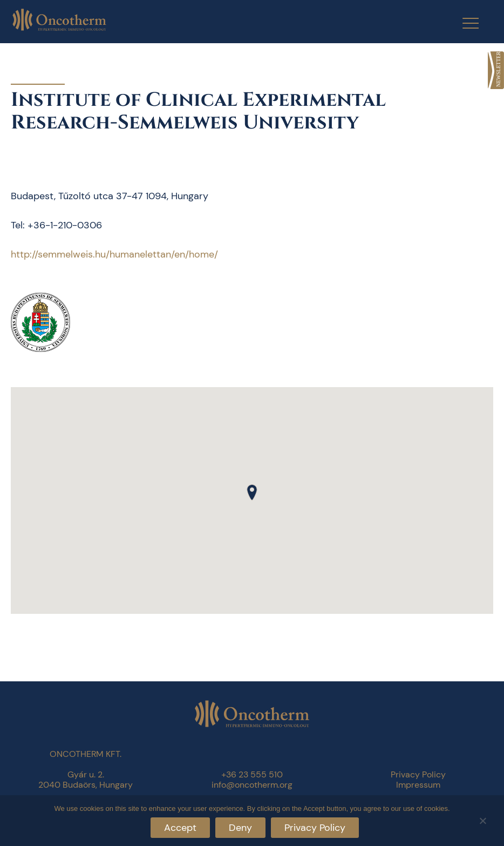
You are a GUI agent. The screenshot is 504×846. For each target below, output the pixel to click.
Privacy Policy (315, 828)
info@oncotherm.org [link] (252, 785)
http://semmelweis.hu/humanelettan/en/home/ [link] (114, 254)
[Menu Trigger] (464, 23)
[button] (252, 492)
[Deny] (482, 819)
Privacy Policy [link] (418, 774)
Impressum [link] (418, 785)
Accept (180, 828)
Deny (240, 828)
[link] (496, 70)
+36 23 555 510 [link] (252, 774)
